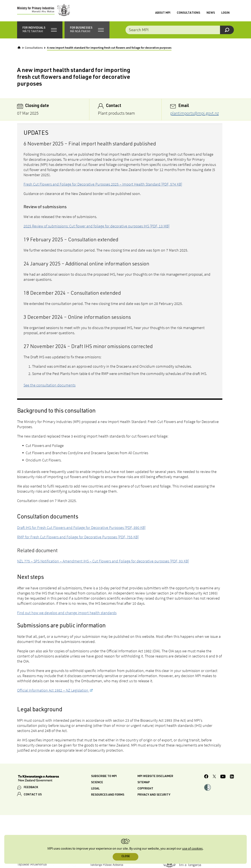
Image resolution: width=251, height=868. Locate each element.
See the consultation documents (49, 385)
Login (225, 13)
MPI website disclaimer (155, 776)
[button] (40, 30)
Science (97, 783)
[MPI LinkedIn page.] (232, 777)
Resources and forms (108, 795)
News (211, 13)
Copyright (145, 789)
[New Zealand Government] (38, 779)
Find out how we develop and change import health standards (67, 613)
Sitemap (144, 783)
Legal (95, 789)
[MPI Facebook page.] (206, 777)
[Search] (227, 30)
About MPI (163, 13)
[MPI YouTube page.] (223, 777)
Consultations (188, 13)
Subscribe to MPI (104, 776)
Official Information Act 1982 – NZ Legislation (53, 690)
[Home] (19, 48)
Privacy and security (154, 795)
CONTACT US (33, 795)
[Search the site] (180, 30)
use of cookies (192, 849)
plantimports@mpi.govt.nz (194, 113)
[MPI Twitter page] (214, 777)
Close (126, 857)
